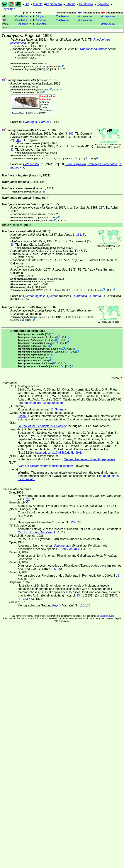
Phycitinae (8, 9)
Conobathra (22, 16)
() (85, 16)
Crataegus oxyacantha (102, 164)
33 (12, 150)
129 (73, 522)
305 (18, 140)
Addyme (40, 16)
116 (82, 605)
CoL (39, 67)
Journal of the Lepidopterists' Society (42, 426)
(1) (73, 241)
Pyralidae (103, 4)
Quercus (53, 296)
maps (116, 147)
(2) (74, 146)
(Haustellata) (74, 137)
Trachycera (63, 16)
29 (28, 499)
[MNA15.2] (36, 55)
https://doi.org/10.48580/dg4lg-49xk (58, 453)
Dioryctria (41, 24)
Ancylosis (41, 20)
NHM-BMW (38, 64)
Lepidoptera (54, 4)
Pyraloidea (86, 4)
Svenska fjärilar (28, 466)
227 (102, 208)
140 (71, 134)
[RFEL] (42, 46)
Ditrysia (70, 4)
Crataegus (30, 122)
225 (53, 569)
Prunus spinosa (76, 164)
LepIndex (30, 67)
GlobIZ (33, 46)
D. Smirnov (40, 113)
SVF (39, 92)
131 (79, 235)
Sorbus (44, 122)
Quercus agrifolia (34, 296)
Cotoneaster (31, 164)
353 (25, 599)
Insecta (38, 4)
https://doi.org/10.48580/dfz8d (43, 403)
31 (110, 506)
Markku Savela (107, 616)
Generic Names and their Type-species (89, 459)
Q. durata (95, 296)
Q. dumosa (80, 296)
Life (27, 4)
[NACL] (51, 52)
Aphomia (23, 24)
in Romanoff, (65, 40)
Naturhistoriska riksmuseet (57, 466)
